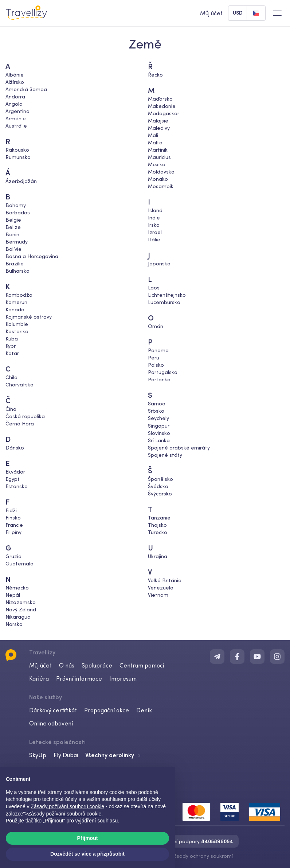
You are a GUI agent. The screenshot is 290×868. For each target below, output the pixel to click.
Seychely (158, 418)
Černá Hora (20, 423)
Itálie (154, 240)
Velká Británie (165, 580)
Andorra (15, 97)
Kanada (15, 310)
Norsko (14, 624)
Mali (153, 135)
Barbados (18, 213)
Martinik (158, 150)
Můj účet (40, 665)
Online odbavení (51, 723)
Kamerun (16, 302)
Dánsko (15, 447)
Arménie (16, 118)
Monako (158, 179)
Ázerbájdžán (21, 181)
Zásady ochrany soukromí (201, 856)
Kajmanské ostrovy (29, 317)
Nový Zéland (21, 609)
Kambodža (19, 295)
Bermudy (17, 242)
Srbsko (156, 411)
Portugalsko (163, 372)
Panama (158, 350)
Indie (154, 218)
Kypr (11, 346)
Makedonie (162, 106)
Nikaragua (18, 616)
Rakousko (17, 150)
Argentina (17, 111)
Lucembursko (164, 302)
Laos (154, 288)
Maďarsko (160, 99)
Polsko (156, 365)
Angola (14, 104)
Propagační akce (107, 710)
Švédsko (158, 486)
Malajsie (158, 121)
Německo (17, 587)
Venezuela (161, 587)
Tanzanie (159, 517)
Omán (156, 326)
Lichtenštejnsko (167, 295)
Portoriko (159, 379)
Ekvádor (15, 471)
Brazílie (15, 264)
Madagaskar (164, 113)
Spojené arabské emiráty (179, 447)
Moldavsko (161, 172)
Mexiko (157, 164)
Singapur (159, 425)
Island (155, 210)
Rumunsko (18, 157)
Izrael (155, 232)
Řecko (155, 75)
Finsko (13, 517)
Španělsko (160, 479)
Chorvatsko (19, 385)
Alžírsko (15, 82)
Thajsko (157, 525)
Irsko (154, 225)
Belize (13, 227)
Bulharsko (17, 271)
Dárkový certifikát (53, 710)
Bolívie (13, 249)
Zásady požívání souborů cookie (65, 814)
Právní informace (79, 678)
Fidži (11, 510)
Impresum (123, 678)
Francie (14, 525)
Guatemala (19, 563)
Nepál (13, 595)
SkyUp (38, 755)
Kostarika (17, 331)
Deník (144, 710)
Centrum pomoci (142, 665)
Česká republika (25, 416)
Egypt (13, 479)
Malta (155, 143)
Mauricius (159, 157)
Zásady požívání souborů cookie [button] (68, 806)
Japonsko (159, 264)
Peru (154, 358)
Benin (12, 234)
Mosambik (161, 186)
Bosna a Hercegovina (32, 256)
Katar (12, 353)
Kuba (12, 339)
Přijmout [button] (88, 838)
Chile (11, 377)
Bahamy (16, 205)
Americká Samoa (26, 89)
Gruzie (13, 556)
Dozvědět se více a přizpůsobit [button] (87, 854)
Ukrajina (158, 556)
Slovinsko (159, 433)
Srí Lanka (159, 440)
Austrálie (16, 126)
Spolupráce (97, 665)
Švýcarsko (160, 493)
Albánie (15, 75)
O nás (67, 665)
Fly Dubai (66, 755)
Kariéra (39, 678)
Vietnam (158, 595)
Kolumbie (17, 324)
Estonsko (17, 486)
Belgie (13, 220)
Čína (11, 409)
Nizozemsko (21, 602)
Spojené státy (165, 455)
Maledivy (159, 128)
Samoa (157, 404)
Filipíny (13, 532)
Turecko (158, 532)
